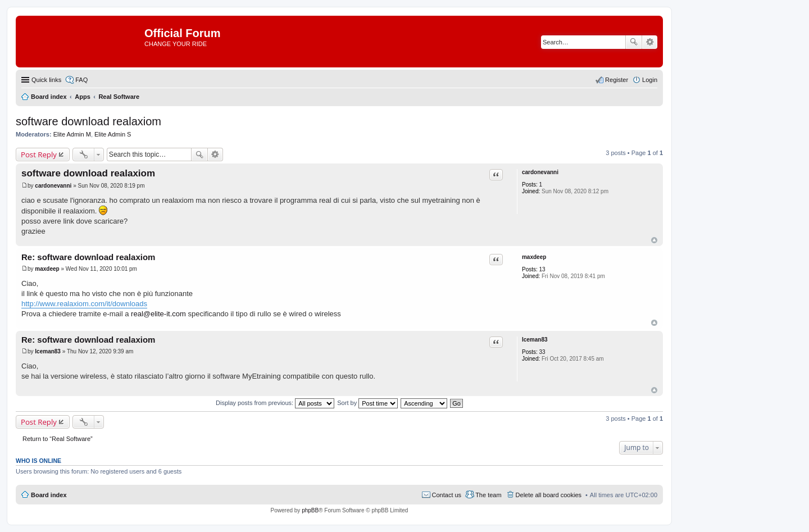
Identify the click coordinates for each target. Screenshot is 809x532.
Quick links (46, 80)
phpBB (310, 510)
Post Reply (39, 154)
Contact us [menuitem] (447, 495)
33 (542, 352)
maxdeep (534, 257)
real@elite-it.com (158, 314)
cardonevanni (540, 172)
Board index (49, 495)
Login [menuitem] (650, 80)
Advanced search (650, 42)
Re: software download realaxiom (88, 257)
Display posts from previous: (275, 403)
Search (634, 42)
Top (654, 240)
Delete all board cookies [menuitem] (549, 495)
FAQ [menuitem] (81, 80)
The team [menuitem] (488, 495)
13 (542, 269)
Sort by (367, 403)
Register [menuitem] (617, 80)
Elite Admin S (113, 134)
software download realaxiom (88, 121)
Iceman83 (535, 340)
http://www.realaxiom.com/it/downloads (84, 304)
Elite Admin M (72, 134)
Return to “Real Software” (58, 439)
